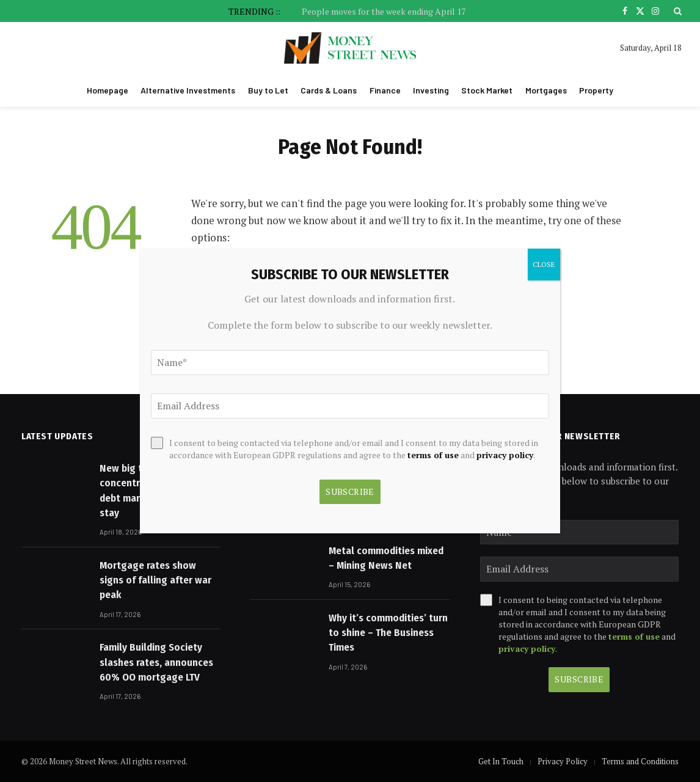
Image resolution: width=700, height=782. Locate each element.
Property (596, 90)
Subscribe (579, 679)
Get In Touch (501, 761)
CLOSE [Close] (544, 264)
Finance (385, 90)
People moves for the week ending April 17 (384, 12)
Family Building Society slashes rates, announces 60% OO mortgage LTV (156, 662)
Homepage (108, 90)
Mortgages (546, 90)
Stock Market (487, 90)
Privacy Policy (563, 761)
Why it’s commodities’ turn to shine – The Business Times (388, 633)
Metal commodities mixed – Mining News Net (386, 558)
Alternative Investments (188, 90)
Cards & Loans (329, 90)
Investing (431, 90)
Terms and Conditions (640, 761)
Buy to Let (268, 90)
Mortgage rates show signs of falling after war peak (155, 580)
